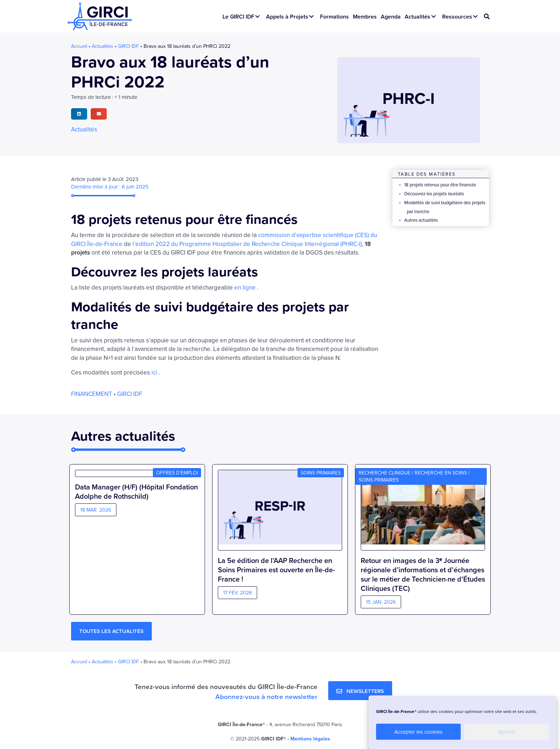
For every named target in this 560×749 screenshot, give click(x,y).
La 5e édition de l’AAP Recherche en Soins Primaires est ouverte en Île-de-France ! (276, 570)
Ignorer (507, 732)
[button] (257, 16)
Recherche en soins (441, 473)
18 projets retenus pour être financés (440, 185)
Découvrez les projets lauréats (434, 193)
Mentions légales (310, 739)
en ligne (245, 287)
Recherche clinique (384, 473)
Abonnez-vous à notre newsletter (266, 697)
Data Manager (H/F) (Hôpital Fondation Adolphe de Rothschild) (136, 565)
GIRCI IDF (128, 46)
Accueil (79, 46)
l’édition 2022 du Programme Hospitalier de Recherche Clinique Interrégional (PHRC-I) (247, 244)
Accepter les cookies (418, 732)
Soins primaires (321, 473)
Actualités (102, 46)
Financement (92, 394)
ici (154, 372)
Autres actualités (421, 220)
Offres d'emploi (177, 473)
